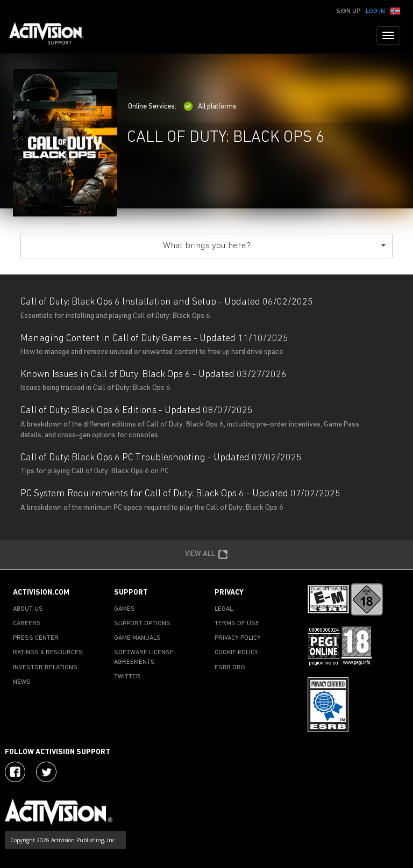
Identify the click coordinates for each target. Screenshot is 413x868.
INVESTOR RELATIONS (45, 668)
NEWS (22, 682)
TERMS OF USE (237, 624)
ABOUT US (28, 609)
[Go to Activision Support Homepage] (52, 35)
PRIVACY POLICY (238, 638)
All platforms (210, 107)
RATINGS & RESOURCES (48, 653)
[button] (395, 10)
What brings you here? (274, 246)
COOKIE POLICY (236, 653)
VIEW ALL (206, 555)
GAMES (124, 609)
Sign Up (348, 11)
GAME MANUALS (137, 638)
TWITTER (127, 677)
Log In (375, 11)
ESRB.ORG (230, 668)
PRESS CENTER (36, 638)
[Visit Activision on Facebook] (15, 772)
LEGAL (224, 609)
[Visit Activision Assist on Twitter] (46, 772)
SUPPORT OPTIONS (142, 624)
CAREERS (27, 624)
